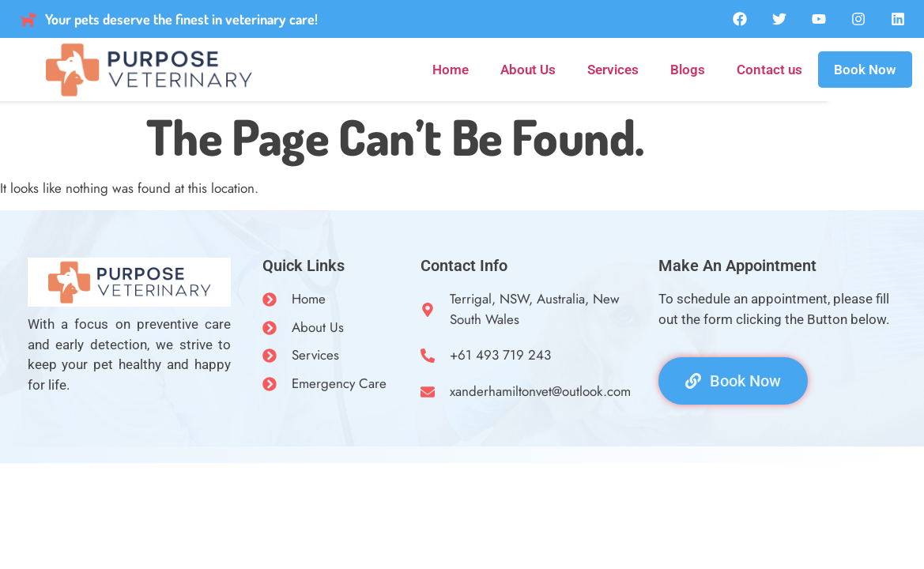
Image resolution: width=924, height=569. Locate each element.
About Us (528, 70)
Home (451, 70)
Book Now (865, 70)
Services (613, 70)
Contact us (769, 70)
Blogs (688, 70)
